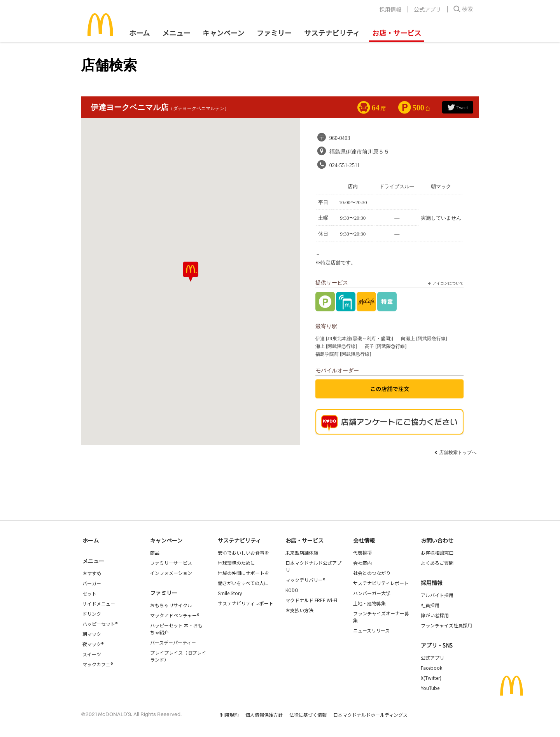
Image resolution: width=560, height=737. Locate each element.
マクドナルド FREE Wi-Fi (311, 600)
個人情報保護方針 (264, 715)
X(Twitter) (431, 678)
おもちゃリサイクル (171, 605)
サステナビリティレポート (246, 603)
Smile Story (230, 593)
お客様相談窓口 (437, 553)
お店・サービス (397, 33)
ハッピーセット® (100, 624)
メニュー (93, 561)
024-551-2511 (345, 165)
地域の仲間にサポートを (243, 573)
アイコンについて (445, 283)
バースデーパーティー (173, 642)
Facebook (431, 668)
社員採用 (430, 605)
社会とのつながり (372, 573)
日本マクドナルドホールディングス (370, 715)
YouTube (430, 688)
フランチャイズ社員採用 (446, 625)
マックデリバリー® (305, 580)
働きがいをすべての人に (243, 583)
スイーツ (92, 654)
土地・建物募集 (369, 603)
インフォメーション (171, 573)
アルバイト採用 (437, 595)
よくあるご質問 (437, 563)
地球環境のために (236, 563)
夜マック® (93, 644)
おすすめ (92, 573)
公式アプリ (427, 9)
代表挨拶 (362, 553)
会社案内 (362, 563)
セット (89, 593)
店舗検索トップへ (458, 452)
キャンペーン (223, 33)
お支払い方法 (299, 610)
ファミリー (274, 33)
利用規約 (229, 715)
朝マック (92, 634)
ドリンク (92, 614)
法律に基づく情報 (308, 715)
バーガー (92, 583)
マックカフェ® (98, 664)
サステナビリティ (332, 33)
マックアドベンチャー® (175, 615)
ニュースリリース (371, 630)
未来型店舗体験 (302, 553)
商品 (155, 553)
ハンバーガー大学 (372, 593)
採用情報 (390, 9)
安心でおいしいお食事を (243, 553)
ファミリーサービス (171, 563)
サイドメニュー (99, 603)
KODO (292, 590)
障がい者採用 (435, 615)
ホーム (139, 33)
